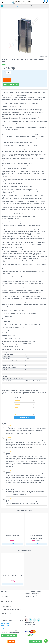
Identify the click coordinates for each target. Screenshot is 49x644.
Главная (12, 6)
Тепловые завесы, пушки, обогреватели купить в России (11, 610)
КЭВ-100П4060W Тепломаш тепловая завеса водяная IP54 (13, 576)
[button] (46, 529)
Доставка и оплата (6, 597)
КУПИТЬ (7, 80)
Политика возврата (6, 607)
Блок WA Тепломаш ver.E (13, 535)
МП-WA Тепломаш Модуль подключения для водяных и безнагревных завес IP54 (36, 537)
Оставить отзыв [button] (24, 418)
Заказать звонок (35, 642)
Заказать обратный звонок (11, 85)
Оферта (3, 604)
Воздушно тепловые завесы (23, 6)
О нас (2, 594)
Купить (11, 642)
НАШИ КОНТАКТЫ (6, 613)
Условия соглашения (7, 602)
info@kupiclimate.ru (6, 628)
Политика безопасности (7, 599)
